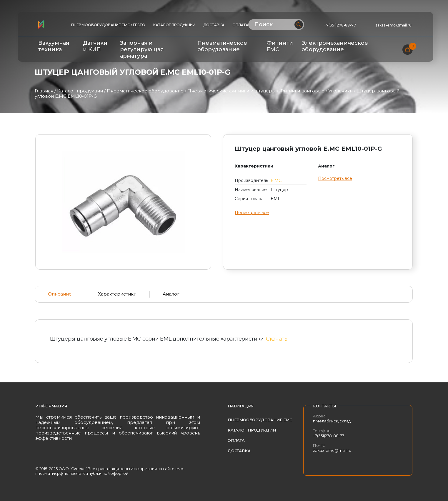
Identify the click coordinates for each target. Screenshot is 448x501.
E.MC (276, 180)
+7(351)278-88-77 (340, 25)
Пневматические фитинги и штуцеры (232, 91)
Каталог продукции (174, 25)
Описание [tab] (60, 294)
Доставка (214, 25)
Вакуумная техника (54, 46)
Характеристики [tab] (117, 294)
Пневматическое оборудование (222, 46)
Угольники (340, 91)
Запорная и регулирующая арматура (142, 49)
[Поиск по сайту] (276, 25)
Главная (44, 91)
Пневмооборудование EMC (260, 420)
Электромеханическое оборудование (335, 46)
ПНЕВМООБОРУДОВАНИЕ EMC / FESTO (108, 25)
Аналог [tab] (171, 294)
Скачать (277, 339)
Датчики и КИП (95, 46)
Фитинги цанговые (302, 91)
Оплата (240, 25)
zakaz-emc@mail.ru (394, 25)
